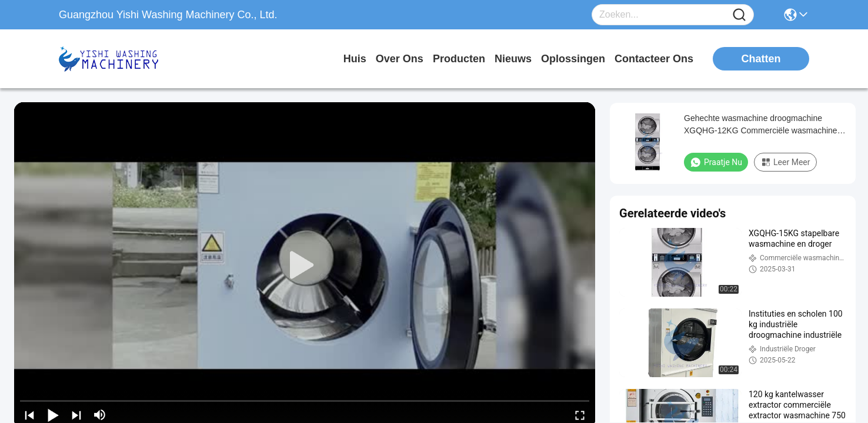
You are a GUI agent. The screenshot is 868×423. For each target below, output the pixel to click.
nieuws (513, 59)
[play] (305, 266)
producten (459, 59)
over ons (400, 59)
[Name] (739, 15)
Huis (355, 59)
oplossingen (573, 59)
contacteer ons (654, 59)
